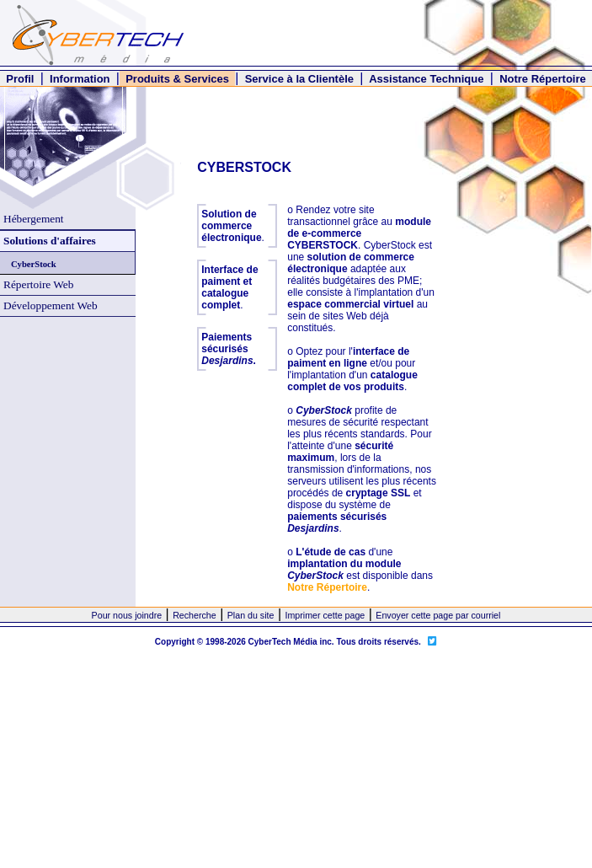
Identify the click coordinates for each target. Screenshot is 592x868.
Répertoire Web (38, 284)
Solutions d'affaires (50, 241)
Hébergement (34, 219)
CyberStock (34, 264)
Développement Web (51, 305)
